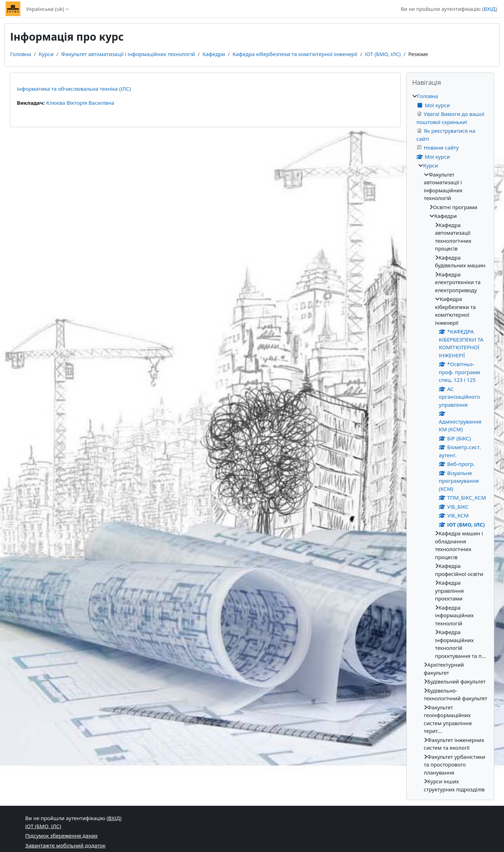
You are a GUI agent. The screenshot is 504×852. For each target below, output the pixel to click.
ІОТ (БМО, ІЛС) (383, 54)
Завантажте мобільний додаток (65, 845)
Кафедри (214, 54)
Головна (21, 54)
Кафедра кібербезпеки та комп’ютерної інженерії (295, 54)
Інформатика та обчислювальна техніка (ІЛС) (74, 89)
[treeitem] (450, 443)
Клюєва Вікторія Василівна (80, 103)
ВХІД (490, 9)
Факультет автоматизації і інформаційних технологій (128, 54)
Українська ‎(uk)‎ (45, 9)
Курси (46, 54)
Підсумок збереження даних (61, 836)
